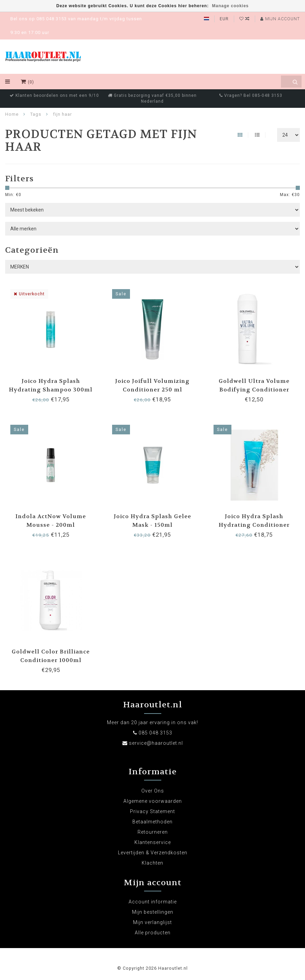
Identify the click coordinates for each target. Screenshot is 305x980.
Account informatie (153, 902)
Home (12, 114)
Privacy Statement (152, 811)
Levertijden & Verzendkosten (153, 853)
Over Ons (153, 791)
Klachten (152, 863)
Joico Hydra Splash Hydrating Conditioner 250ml (254, 525)
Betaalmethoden (152, 822)
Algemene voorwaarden (153, 801)
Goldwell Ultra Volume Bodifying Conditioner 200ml (254, 390)
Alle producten (153, 933)
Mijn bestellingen (153, 912)
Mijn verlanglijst (152, 922)
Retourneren (153, 832)
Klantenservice (153, 842)
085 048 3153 (155, 733)
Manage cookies (231, 6)
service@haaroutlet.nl (156, 743)
